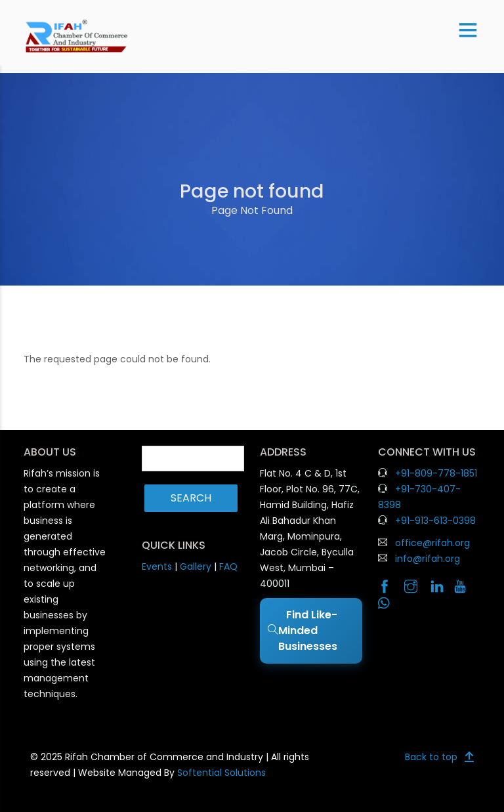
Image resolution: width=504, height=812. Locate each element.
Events (157, 566)
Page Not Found (252, 210)
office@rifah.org (432, 543)
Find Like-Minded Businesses (304, 630)
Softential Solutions (221, 773)
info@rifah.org (428, 559)
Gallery (196, 566)
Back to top (431, 757)
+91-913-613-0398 (435, 521)
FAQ (228, 566)
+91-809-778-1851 (436, 473)
